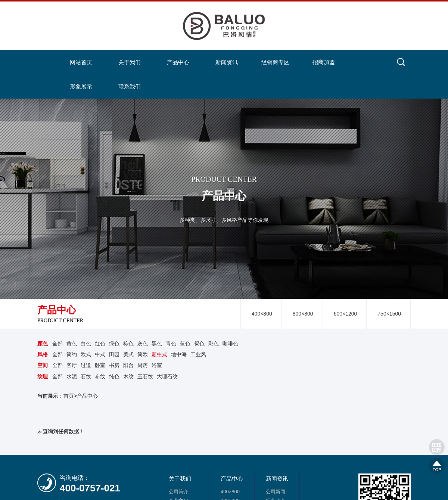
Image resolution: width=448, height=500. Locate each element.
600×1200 (346, 314)
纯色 (114, 376)
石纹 (86, 376)
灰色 (143, 344)
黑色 (157, 344)
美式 (128, 354)
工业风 (198, 354)
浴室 (157, 365)
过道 (86, 365)
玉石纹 (145, 376)
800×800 (303, 314)
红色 (100, 344)
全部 (57, 344)
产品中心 (87, 395)
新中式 (159, 354)
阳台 (128, 365)
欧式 (86, 354)
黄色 (72, 344)
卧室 (100, 365)
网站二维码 (437, 447)
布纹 (100, 376)
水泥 (72, 376)
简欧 (143, 354)
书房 (114, 365)
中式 (100, 354)
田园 (114, 354)
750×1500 (389, 314)
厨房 (143, 365)
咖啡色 (230, 344)
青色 (171, 344)
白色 (86, 344)
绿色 (114, 344)
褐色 (199, 344)
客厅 (72, 365)
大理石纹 (167, 376)
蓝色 (185, 344)
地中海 (179, 354)
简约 (72, 354)
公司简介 (178, 492)
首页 (69, 395)
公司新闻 (276, 492)
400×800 (262, 314)
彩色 (214, 344)
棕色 (128, 344)
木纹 (128, 376)
